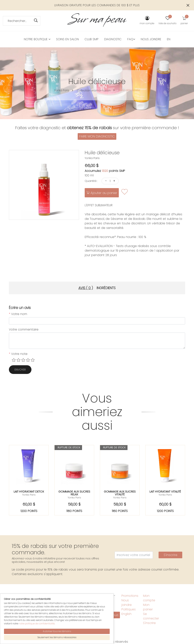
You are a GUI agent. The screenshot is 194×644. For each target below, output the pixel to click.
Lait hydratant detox (29, 491)
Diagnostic (113, 39)
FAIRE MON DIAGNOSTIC (97, 136)
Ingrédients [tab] (106, 288)
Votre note (18, 354)
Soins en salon (67, 39)
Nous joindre (151, 39)
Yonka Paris (61, 90)
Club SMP (92, 39)
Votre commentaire (24, 329)
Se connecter (151, 616)
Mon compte (149, 598)
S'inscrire (171, 555)
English (126, 614)
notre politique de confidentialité (37, 624)
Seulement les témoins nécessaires (57, 637)
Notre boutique (37, 39)
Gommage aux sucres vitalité (120, 493)
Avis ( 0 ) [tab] (86, 288)
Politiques (129, 609)
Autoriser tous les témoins (57, 631)
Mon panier (148, 607)
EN (169, 39)
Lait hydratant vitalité (165, 491)
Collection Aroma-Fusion (94, 90)
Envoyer (20, 370)
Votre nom (18, 314)
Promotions (130, 596)
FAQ (131, 39)
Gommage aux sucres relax (74, 493)
